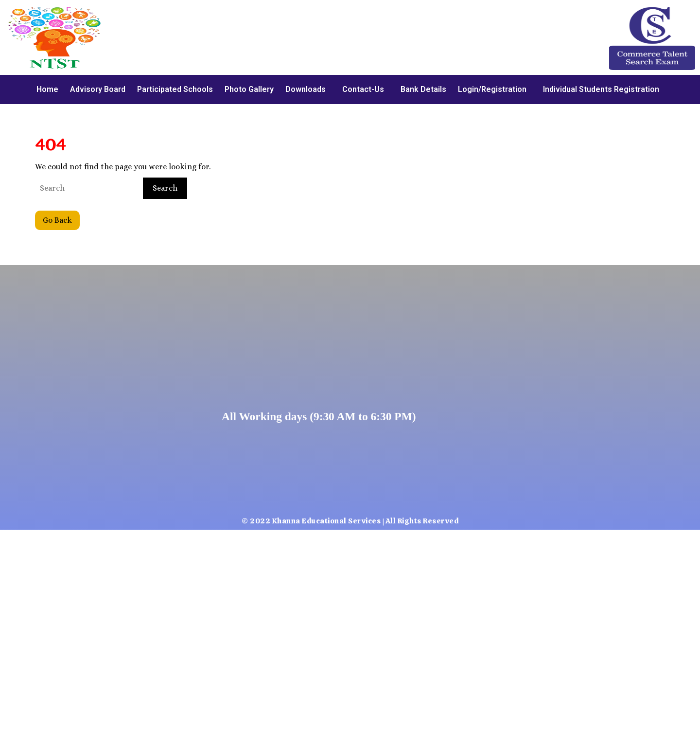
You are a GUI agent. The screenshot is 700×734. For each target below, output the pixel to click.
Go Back (61, 218)
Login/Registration (492, 89)
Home (47, 89)
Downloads (306, 89)
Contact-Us (363, 89)
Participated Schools (175, 89)
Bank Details (423, 89)
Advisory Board (98, 89)
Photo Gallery (249, 89)
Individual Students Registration (601, 89)
